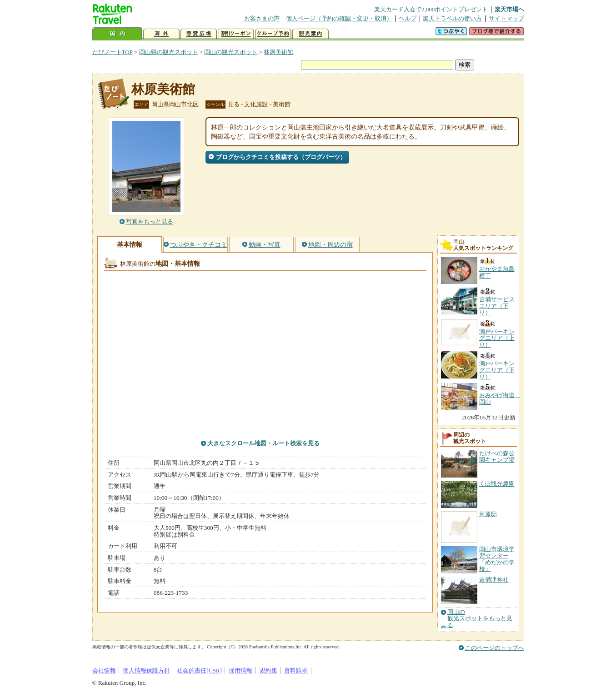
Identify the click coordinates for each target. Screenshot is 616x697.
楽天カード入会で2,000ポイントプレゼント (431, 9)
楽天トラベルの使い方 (452, 18)
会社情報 (104, 670)
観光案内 (311, 34)
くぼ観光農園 (497, 484)
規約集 (268, 670)
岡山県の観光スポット (169, 52)
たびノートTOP (113, 52)
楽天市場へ (509, 9)
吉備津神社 (494, 580)
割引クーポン (236, 34)
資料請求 (296, 670)
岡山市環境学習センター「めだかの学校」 (497, 559)
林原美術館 (278, 52)
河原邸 (488, 514)
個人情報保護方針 (146, 670)
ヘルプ (408, 18)
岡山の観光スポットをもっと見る (480, 619)
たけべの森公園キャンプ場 (497, 456)
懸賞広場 (199, 34)
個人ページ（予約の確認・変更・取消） (339, 18)
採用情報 (240, 670)
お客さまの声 (262, 18)
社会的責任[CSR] (199, 670)
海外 (161, 34)
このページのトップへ (495, 648)
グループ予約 (273, 34)
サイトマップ (506, 18)
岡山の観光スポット (231, 52)
